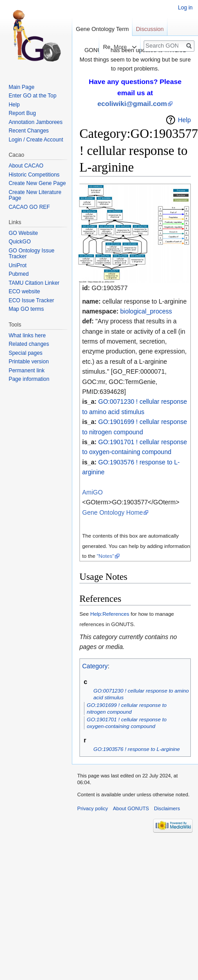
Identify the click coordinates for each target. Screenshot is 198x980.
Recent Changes (29, 131)
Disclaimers (167, 808)
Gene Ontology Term (102, 29)
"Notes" (105, 556)
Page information (29, 379)
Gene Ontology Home (112, 512)
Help (184, 120)
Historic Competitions (34, 175)
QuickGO (20, 242)
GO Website (23, 233)
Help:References (110, 614)
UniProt (18, 265)
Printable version (29, 362)
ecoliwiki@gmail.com (132, 104)
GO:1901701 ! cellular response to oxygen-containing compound (127, 723)
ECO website (24, 291)
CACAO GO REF (29, 207)
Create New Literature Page (35, 195)
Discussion (150, 29)
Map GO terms (26, 309)
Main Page (21, 87)
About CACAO (26, 166)
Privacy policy (92, 808)
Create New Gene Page (37, 183)
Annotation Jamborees (35, 122)
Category (95, 666)
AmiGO (92, 492)
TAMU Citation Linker (34, 283)
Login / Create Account (36, 140)
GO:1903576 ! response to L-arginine (136, 749)
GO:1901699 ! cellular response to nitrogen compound (127, 708)
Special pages (25, 353)
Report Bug (22, 113)
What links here (27, 335)
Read (101, 47)
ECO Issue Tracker (31, 300)
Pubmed (19, 274)
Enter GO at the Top (33, 96)
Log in (185, 8)
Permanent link (26, 371)
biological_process (146, 311)
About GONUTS (131, 808)
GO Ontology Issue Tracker (31, 254)
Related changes (29, 344)
